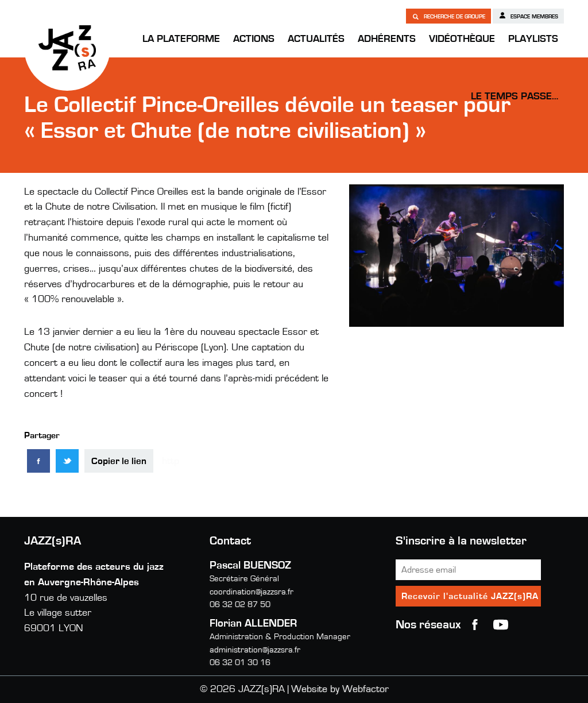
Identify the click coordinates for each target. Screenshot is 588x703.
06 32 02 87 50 (240, 604)
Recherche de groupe (448, 16)
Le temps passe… (514, 96)
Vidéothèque (462, 39)
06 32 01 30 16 (240, 663)
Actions (254, 39)
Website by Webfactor (340, 689)
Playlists (533, 39)
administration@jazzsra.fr (255, 650)
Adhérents (387, 39)
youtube (501, 625)
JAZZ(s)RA (67, 48)
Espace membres (528, 16)
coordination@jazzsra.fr (252, 592)
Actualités (316, 39)
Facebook (475, 625)
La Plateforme (181, 39)
